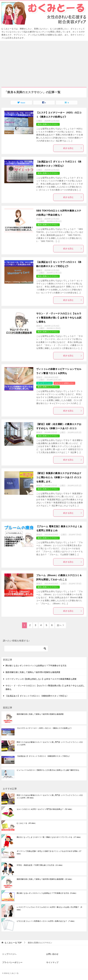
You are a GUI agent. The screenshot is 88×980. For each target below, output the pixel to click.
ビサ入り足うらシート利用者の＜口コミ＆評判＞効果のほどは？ (46, 921)
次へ (59, 625)
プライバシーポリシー (12, 962)
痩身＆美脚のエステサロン (48, 124)
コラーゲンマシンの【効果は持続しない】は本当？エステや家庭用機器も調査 (41, 679)
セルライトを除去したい (64, 383)
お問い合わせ (52, 954)
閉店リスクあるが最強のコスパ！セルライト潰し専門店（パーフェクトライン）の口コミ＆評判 (50, 743)
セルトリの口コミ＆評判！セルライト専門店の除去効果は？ (45, 809)
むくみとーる (27, 823)
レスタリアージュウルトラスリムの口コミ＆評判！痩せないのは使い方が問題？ (49, 908)
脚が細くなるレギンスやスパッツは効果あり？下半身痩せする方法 (36, 666)
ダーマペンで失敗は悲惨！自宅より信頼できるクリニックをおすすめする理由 (49, 852)
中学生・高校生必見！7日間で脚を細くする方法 (40, 865)
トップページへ (9, 954)
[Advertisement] (44, 62)
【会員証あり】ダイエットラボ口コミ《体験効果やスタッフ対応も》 (37, 696)
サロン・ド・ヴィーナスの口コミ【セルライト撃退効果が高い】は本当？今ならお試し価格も (59, 318)
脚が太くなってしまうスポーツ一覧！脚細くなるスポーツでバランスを (49, 837)
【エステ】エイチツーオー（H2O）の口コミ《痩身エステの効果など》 (45, 728)
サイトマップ (52, 962)
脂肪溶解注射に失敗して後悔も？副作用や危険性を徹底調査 (33, 672)
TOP (13, 943)
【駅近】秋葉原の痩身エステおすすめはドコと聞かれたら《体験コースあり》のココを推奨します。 (59, 477)
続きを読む (73, 148)
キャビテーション (45, 383)
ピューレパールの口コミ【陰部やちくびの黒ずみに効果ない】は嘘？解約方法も (48, 770)
